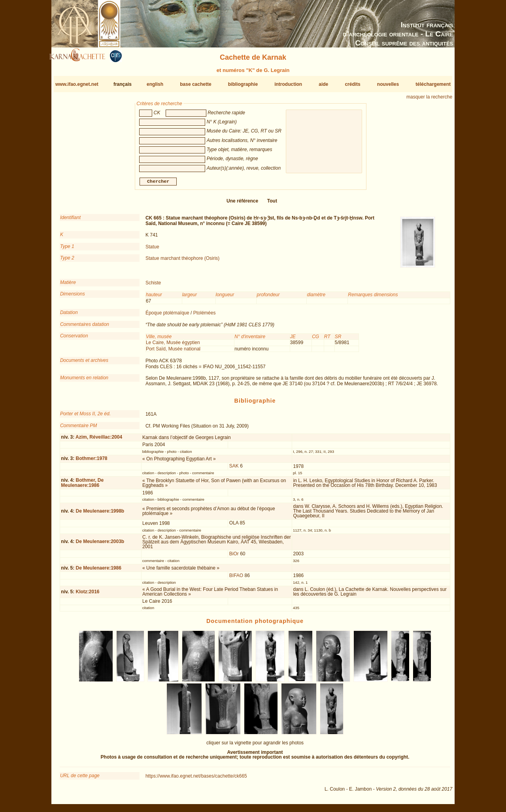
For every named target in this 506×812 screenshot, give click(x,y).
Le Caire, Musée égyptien (173, 346)
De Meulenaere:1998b (100, 514)
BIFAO (236, 578)
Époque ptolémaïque (167, 316)
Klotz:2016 (87, 595)
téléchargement (433, 84)
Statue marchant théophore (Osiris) (182, 261)
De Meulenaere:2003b (100, 545)
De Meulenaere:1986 (98, 571)
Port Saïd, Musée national (173, 352)
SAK (234, 469)
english (155, 84)
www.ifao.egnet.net (77, 84)
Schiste (153, 286)
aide (323, 84)
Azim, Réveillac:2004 (99, 440)
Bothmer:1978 (91, 462)
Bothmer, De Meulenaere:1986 (82, 486)
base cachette (195, 84)
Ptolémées (205, 316)
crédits (352, 84)
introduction (288, 84)
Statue (152, 250)
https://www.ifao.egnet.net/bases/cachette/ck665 (196, 779)
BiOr (234, 557)
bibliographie (243, 84)
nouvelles (388, 84)
